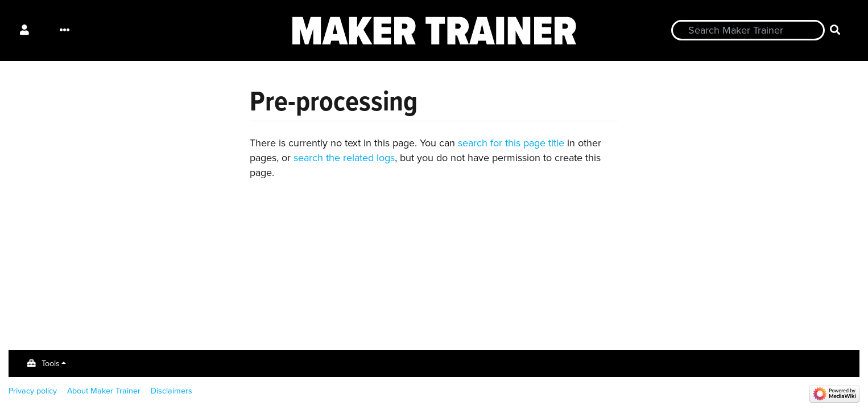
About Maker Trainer (104, 391)
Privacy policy (33, 391)
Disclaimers (171, 391)
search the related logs (344, 158)
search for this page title (511, 143)
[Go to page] (835, 30)
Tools (51, 363)
